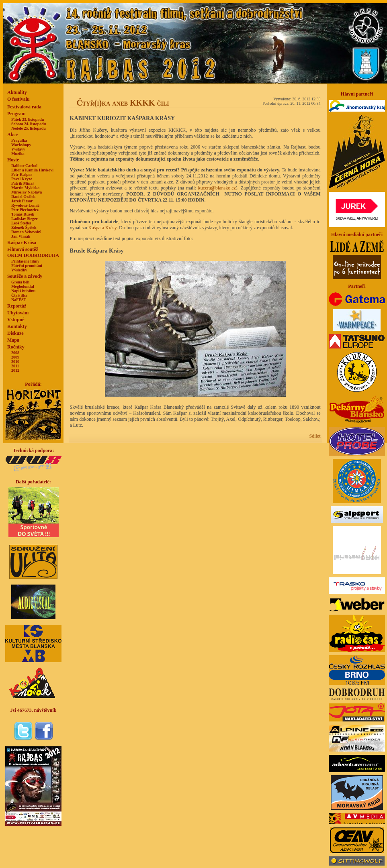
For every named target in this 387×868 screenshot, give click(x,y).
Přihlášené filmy (25, 261)
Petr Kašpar (22, 174)
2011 (15, 366)
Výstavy (18, 149)
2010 (15, 362)
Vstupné (16, 320)
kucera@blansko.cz (217, 188)
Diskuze (15, 333)
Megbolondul (23, 286)
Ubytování (18, 313)
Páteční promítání (27, 266)
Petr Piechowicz (25, 210)
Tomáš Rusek (23, 214)
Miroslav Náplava (27, 192)
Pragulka (19, 140)
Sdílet (315, 436)
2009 (15, 357)
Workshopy (21, 145)
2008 (15, 353)
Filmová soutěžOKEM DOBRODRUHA (33, 252)
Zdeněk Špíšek (24, 227)
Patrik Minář (23, 183)
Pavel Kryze (22, 179)
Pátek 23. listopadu (28, 119)
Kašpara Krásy (102, 228)
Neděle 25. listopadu (29, 128)
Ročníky (16, 347)
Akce (12, 134)
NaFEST (19, 300)
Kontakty (17, 326)
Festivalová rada (24, 107)
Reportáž (17, 306)
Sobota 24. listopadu (29, 124)
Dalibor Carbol (24, 166)
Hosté (13, 160)
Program (16, 114)
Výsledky (19, 270)
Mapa (13, 340)
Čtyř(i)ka (19, 295)
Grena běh (20, 282)
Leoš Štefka (21, 223)
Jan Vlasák (21, 236)
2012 (15, 370)
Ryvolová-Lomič (25, 205)
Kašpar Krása (22, 242)
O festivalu (18, 99)
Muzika (18, 154)
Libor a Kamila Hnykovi (32, 170)
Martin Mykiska (25, 188)
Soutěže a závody (25, 276)
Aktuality (17, 92)
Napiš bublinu (23, 291)
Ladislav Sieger (25, 219)
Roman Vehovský (26, 232)
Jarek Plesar (22, 201)
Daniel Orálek (23, 197)
